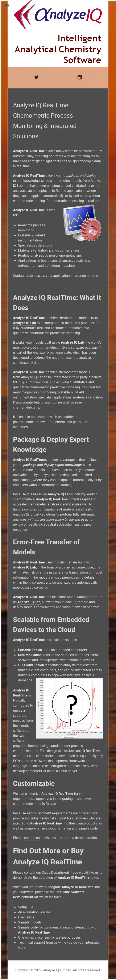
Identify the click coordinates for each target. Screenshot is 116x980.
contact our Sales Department (47, 873)
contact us (32, 838)
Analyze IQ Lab (32, 377)
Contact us (21, 276)
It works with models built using (48, 342)
